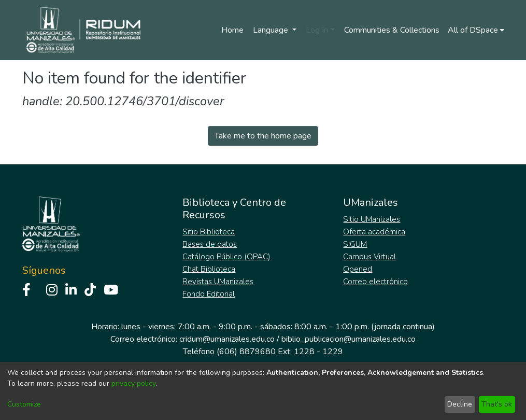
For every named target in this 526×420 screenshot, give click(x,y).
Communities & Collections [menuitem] (392, 30)
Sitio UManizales (372, 219)
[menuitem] (476, 30)
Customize (24, 404)
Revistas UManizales (218, 282)
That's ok (497, 404)
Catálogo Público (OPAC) (226, 257)
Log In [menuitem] (317, 30)
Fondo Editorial (209, 294)
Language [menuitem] (272, 30)
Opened (358, 269)
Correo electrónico (375, 282)
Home (232, 30)
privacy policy (133, 383)
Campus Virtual (369, 257)
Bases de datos (210, 244)
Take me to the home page (263, 136)
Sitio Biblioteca (209, 232)
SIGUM (355, 244)
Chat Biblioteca (209, 269)
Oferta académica (374, 232)
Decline (460, 404)
